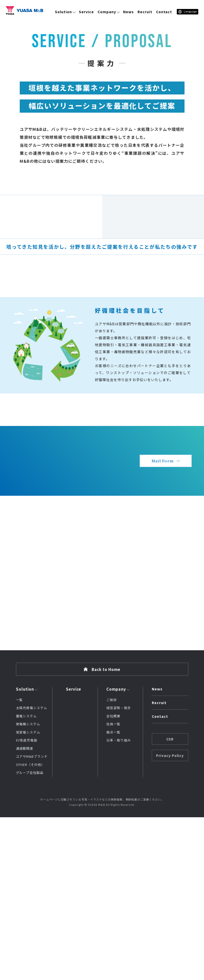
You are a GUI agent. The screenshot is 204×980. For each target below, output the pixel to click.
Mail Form (163, 624)
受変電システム (28, 895)
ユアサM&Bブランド (32, 919)
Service (86, 12)
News (128, 12)
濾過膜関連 (25, 911)
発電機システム (28, 887)
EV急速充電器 (27, 903)
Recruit (145, 12)
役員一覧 (113, 887)
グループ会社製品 (30, 936)
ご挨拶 (112, 862)
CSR (170, 902)
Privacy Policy (170, 918)
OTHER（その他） (30, 927)
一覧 (19, 862)
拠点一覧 (113, 895)
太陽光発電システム (32, 871)
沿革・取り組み (118, 903)
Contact (164, 12)
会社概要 (113, 879)
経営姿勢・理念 (118, 871)
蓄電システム (26, 879)
